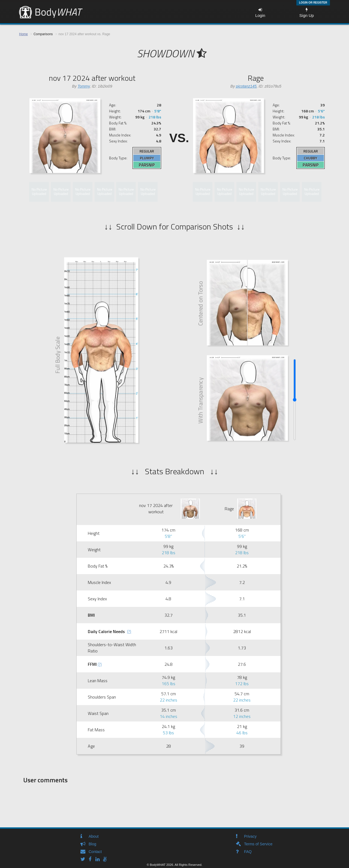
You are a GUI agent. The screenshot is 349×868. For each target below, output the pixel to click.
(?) (129, 631)
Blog (92, 844)
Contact (95, 852)
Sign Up (307, 13)
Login (260, 13)
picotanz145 (246, 86)
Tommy (84, 86)
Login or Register (313, 3)
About (94, 836)
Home (23, 34)
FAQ (248, 852)
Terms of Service (258, 844)
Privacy (250, 836)
